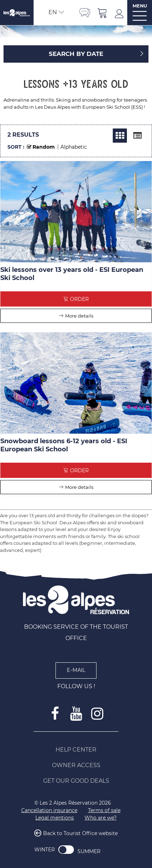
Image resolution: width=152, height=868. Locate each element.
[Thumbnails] (120, 136)
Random (44, 147)
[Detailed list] (138, 136)
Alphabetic (74, 147)
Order (79, 299)
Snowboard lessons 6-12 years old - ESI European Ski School (64, 445)
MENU (140, 6)
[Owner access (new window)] (76, 765)
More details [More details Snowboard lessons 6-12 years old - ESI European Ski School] (79, 487)
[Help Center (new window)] (76, 750)
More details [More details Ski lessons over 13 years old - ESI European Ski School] (79, 316)
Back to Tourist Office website (80, 833)
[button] (103, 13)
